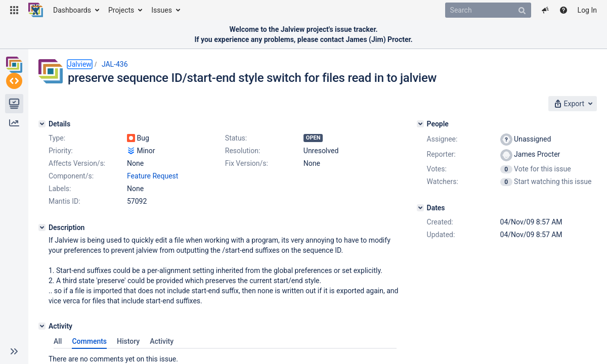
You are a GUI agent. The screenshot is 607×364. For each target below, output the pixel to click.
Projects (121, 10)
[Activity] (42, 326)
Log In (587, 10)
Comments (89, 341)
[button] (14, 10)
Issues (162, 10)
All (58, 341)
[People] (420, 124)
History (128, 341)
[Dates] (420, 208)
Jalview (80, 64)
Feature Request (153, 176)
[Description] (42, 227)
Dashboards (72, 10)
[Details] (42, 124)
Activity (162, 341)
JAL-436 (115, 64)
